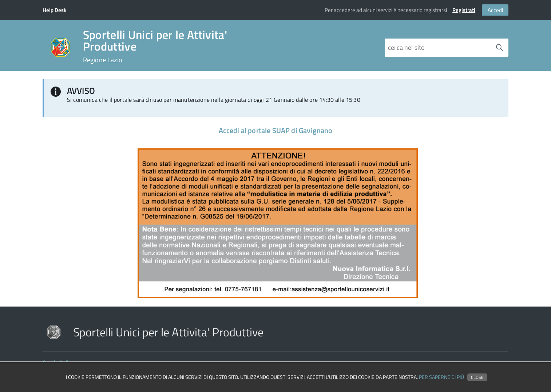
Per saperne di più (441, 377)
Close (477, 377)
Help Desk (54, 10)
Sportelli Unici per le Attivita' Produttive (155, 46)
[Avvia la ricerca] (499, 48)
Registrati (464, 10)
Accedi (495, 10)
